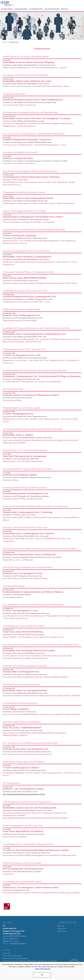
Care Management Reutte (13, 597)
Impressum (61, 929)
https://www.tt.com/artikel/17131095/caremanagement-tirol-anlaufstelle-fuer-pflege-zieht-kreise (39, 855)
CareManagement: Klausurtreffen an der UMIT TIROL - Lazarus (27, 302)
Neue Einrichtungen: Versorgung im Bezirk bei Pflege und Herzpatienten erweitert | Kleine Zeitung (40, 283)
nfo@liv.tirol (13, 939)
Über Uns (65, 9)
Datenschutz (62, 931)
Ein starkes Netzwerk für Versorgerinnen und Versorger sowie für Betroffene (32, 382)
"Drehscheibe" (8, 874)
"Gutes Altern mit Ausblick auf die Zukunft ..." (20, 164)
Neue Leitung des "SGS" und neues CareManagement (23, 461)
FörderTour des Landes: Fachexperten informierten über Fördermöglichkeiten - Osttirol (36, 86)
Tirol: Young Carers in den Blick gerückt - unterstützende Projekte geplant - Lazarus (34, 145)
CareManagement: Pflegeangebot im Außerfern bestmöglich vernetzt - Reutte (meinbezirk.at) (38, 203)
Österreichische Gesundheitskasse (16, 959)
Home (5, 42)
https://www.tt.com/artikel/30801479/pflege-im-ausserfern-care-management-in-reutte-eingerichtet (41, 714)
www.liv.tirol (14, 941)
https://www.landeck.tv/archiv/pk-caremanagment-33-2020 (24, 794)
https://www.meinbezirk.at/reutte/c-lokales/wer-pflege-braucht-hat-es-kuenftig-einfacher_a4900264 (42, 696)
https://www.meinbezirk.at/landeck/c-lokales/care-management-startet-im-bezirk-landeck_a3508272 (41, 893)
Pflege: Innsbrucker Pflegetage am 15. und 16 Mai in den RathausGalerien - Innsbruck (35, 68)
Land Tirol (6, 953)
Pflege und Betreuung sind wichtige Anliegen (20, 321)
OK (42, 975)
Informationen (7, 9)
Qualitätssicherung (52, 9)
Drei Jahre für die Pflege (12, 400)
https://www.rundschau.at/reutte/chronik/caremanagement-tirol (27, 754)
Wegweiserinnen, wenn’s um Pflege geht (18, 560)
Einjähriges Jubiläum (10, 480)
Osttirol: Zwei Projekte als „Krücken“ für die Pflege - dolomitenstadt (29, 222)
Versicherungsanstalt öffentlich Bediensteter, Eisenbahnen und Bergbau (30, 961)
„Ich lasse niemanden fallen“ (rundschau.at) (19, 105)
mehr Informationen (43, 969)
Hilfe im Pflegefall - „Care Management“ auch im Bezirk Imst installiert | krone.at (33, 637)
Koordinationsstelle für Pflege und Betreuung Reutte (23, 499)
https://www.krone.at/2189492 (14, 837)
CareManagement (21, 9)
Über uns (61, 926)
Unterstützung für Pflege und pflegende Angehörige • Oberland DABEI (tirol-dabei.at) (35, 677)
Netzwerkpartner (36, 9)
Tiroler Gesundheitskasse (12, 956)
